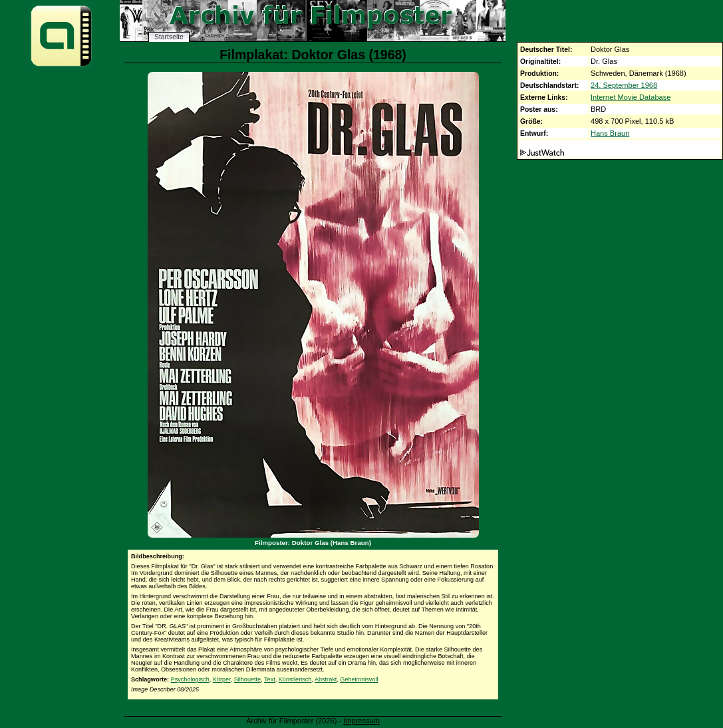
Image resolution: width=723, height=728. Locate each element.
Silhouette (247, 679)
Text (270, 679)
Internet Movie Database (631, 97)
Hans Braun (610, 133)
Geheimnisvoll (359, 679)
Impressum (361, 721)
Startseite (169, 37)
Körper (222, 679)
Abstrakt (326, 679)
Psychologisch (190, 679)
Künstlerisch (295, 679)
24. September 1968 (624, 85)
